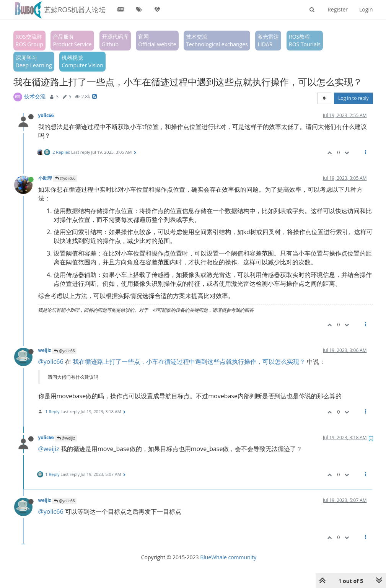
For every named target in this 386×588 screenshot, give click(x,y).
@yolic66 (65, 178)
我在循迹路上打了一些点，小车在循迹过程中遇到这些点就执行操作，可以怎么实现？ (189, 362)
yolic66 (46, 115)
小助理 (45, 178)
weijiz (45, 350)
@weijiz (66, 438)
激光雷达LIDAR (268, 40)
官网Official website (157, 40)
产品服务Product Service (72, 40)
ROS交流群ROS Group (29, 40)
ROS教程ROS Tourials (305, 40)
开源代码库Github (115, 40)
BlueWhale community (228, 557)
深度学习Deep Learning (34, 61)
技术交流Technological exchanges (217, 40)
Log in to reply (353, 98)
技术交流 (35, 96)
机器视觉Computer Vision (82, 61)
